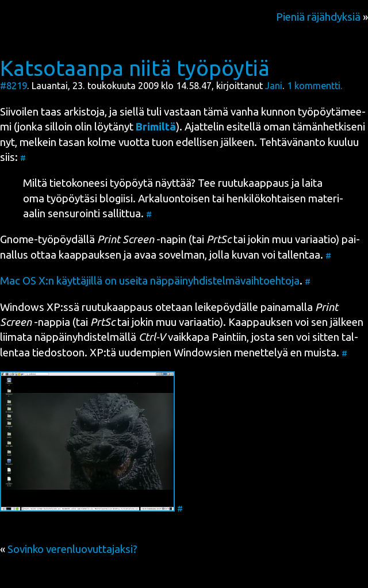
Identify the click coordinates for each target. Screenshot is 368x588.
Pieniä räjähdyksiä (318, 17)
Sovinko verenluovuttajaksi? (72, 549)
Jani (274, 86)
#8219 (14, 86)
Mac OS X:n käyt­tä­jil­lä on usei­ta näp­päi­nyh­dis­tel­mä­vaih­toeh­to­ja (150, 281)
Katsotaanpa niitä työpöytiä (135, 68)
